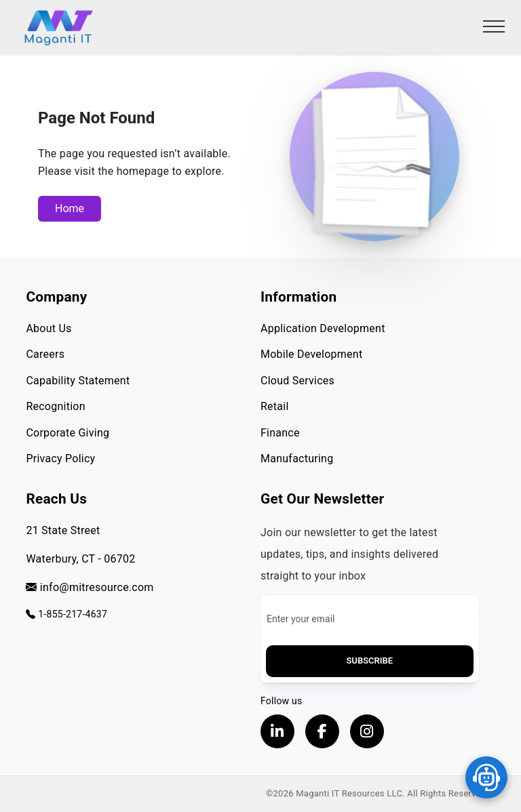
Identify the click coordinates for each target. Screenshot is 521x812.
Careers (45, 354)
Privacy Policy (60, 459)
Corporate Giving (67, 433)
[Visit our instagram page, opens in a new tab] (367, 731)
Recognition (55, 406)
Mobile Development (311, 354)
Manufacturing (297, 459)
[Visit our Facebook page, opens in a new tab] (322, 731)
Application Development (323, 328)
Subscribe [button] (369, 661)
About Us (49, 328)
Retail (275, 406)
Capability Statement (78, 381)
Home (70, 208)
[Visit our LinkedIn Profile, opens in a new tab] (277, 731)
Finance (280, 433)
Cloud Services (297, 381)
